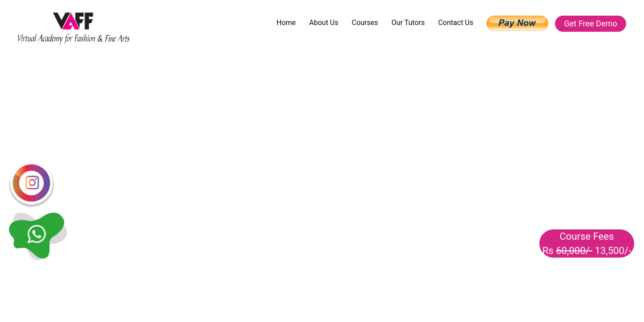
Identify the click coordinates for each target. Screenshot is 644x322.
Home (286, 23)
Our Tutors (408, 23)
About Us (324, 23)
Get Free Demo (591, 23)
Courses (365, 23)
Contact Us (456, 23)
